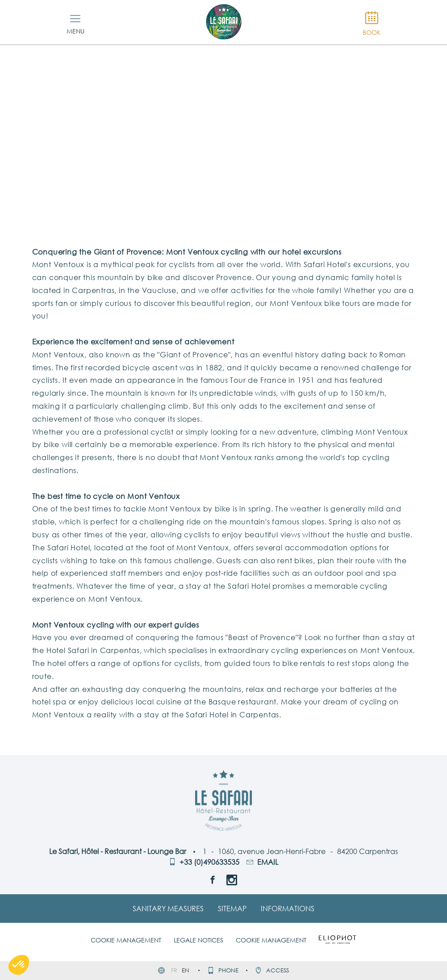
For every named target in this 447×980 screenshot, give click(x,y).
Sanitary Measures (168, 909)
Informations (288, 909)
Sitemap (232, 909)
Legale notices (198, 940)
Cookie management (126, 940)
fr (175, 970)
